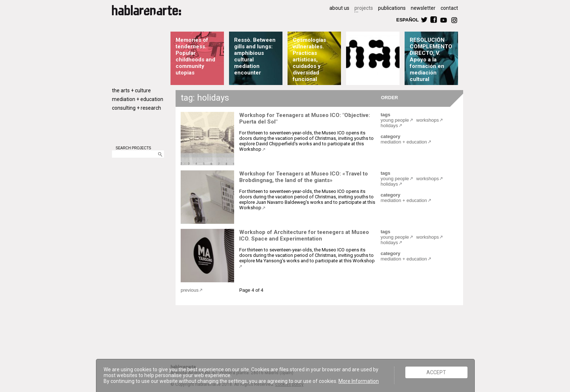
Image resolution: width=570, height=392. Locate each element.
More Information (359, 381)
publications (392, 8)
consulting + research (137, 108)
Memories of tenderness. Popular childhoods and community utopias (195, 56)
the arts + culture (131, 90)
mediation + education (138, 99)
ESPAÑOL (407, 19)
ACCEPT (436, 372)
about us (339, 8)
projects (364, 8)
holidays (389, 126)
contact (449, 8)
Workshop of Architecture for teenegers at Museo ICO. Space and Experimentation (304, 235)
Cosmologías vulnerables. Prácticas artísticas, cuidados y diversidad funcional (309, 60)
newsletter (423, 8)
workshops (427, 120)
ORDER (390, 97)
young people (395, 120)
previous (190, 290)
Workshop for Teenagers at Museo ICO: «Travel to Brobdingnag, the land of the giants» (304, 177)
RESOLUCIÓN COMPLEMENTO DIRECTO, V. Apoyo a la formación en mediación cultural (431, 60)
